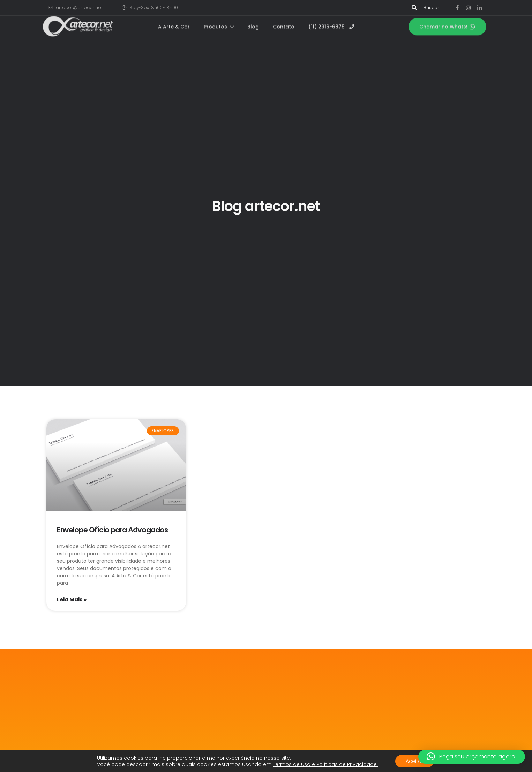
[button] (472, 757)
